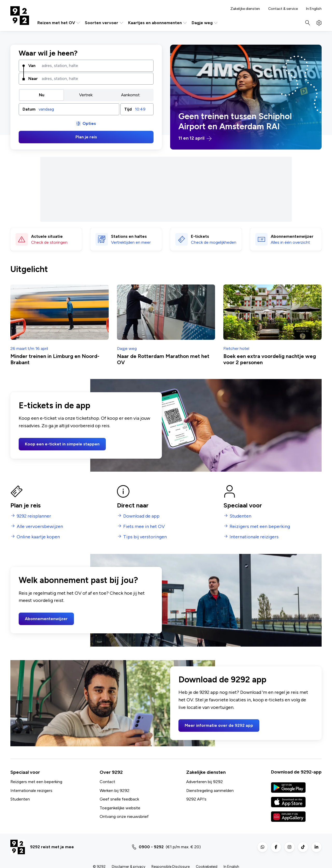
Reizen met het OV (59, 23)
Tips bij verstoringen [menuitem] (145, 537)
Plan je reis (86, 137)
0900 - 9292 (151, 847)
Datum (29, 109)
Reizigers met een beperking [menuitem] (260, 527)
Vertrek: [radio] (86, 95)
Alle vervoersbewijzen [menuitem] (40, 527)
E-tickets (200, 236)
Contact (107, 782)
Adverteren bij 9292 (205, 782)
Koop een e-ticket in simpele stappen (62, 444)
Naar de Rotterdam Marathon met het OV (163, 359)
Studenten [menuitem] (240, 516)
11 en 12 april (195, 138)
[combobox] (96, 66)
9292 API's (196, 799)
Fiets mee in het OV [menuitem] (144, 527)
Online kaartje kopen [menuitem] (38, 537)
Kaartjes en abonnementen (158, 23)
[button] (69, 109)
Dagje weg (205, 23)
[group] (86, 95)
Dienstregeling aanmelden (210, 791)
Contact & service (283, 9)
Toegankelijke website (120, 808)
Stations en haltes (129, 236)
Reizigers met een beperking (36, 782)
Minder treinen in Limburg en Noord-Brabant (55, 359)
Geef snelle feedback (119, 799)
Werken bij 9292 (115, 791)
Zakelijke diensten (245, 9)
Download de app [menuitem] (141, 516)
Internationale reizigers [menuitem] (254, 537)
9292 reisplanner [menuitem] (34, 516)
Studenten (20, 799)
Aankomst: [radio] (131, 95)
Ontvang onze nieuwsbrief (124, 816)
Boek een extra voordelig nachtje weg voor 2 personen (270, 359)
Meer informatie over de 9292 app (219, 725)
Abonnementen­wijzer (292, 236)
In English (314, 9)
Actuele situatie (47, 236)
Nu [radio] (42, 95)
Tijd (128, 109)
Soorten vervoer (104, 23)
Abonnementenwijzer (46, 619)
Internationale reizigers (31, 791)
